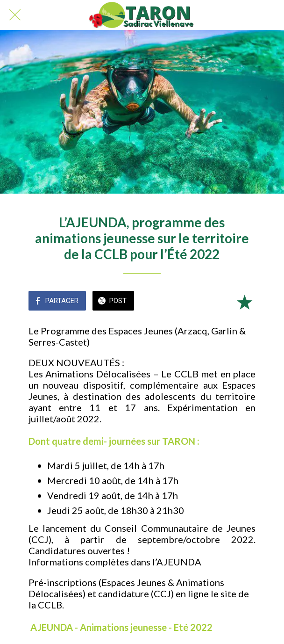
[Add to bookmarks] (244, 302)
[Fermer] (15, 15)
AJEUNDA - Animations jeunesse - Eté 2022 (121, 627)
